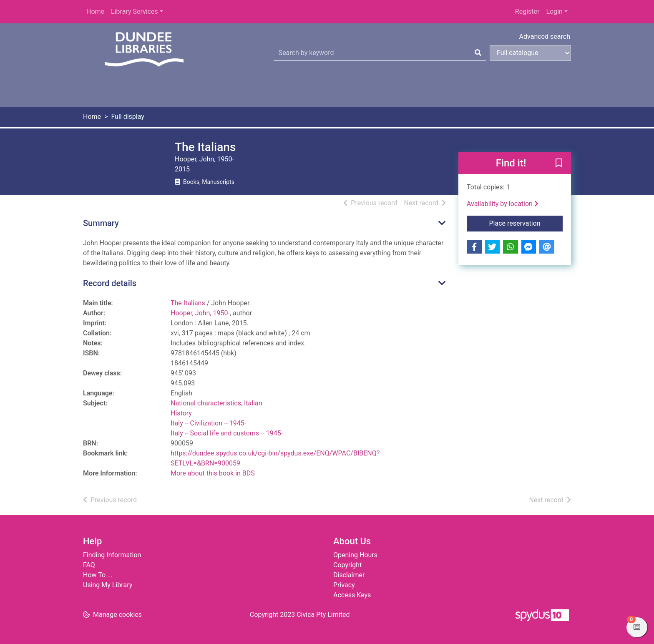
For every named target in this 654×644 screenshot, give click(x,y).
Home (95, 11)
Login (554, 11)
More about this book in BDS (213, 473)
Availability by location (503, 204)
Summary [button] (101, 223)
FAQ (89, 565)
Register (527, 11)
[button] (559, 164)
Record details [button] (110, 283)
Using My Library (108, 585)
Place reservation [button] (526, 223)
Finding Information (112, 555)
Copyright (347, 565)
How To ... (98, 575)
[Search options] (530, 53)
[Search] (478, 53)
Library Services (135, 11)
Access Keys (352, 595)
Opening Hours (355, 555)
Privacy (344, 585)
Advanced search (545, 36)
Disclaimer (349, 575)
